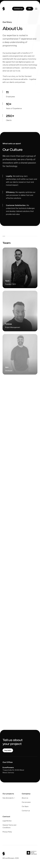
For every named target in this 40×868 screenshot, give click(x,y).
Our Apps (25, 806)
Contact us (26, 811)
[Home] (4, 9)
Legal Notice (7, 821)
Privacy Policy (7, 832)
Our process (26, 802)
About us (25, 798)
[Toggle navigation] (36, 9)
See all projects (9, 798)
